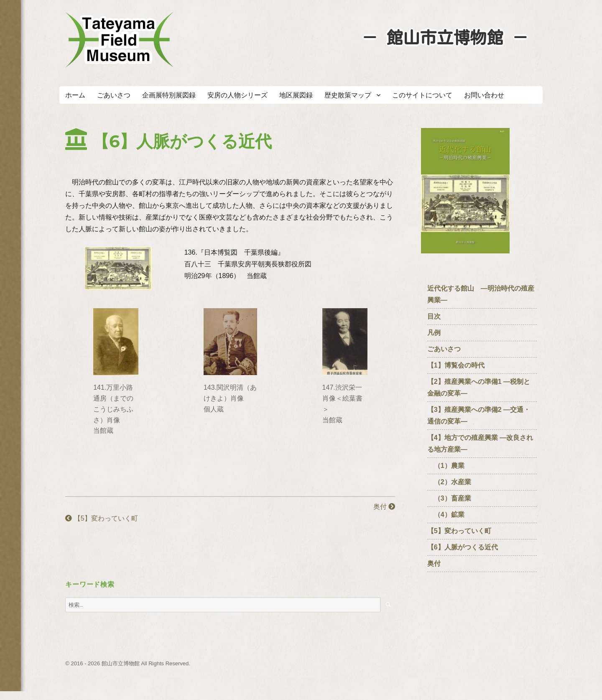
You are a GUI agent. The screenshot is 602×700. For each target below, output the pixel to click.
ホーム (75, 95)
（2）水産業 (449, 482)
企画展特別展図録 (169, 95)
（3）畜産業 (449, 498)
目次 (434, 316)
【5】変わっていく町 (101, 518)
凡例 (434, 333)
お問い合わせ (484, 95)
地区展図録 (296, 95)
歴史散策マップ (348, 95)
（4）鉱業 (446, 515)
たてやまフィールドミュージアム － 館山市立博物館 (120, 40)
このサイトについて (422, 95)
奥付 (384, 507)
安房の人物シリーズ (237, 95)
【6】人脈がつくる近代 (463, 547)
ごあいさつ (114, 95)
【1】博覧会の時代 (456, 365)
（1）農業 (446, 466)
